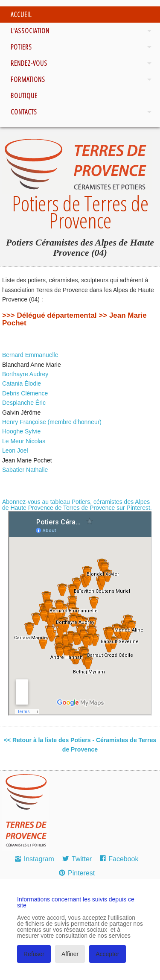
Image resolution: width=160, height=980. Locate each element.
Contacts (24, 112)
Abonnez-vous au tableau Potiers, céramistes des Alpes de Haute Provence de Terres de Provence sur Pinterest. (77, 505)
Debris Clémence (25, 393)
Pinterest (81, 873)
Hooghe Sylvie (21, 431)
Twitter (82, 859)
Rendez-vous (29, 63)
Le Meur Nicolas (24, 441)
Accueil (21, 15)
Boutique (24, 96)
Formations (28, 79)
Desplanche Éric (24, 403)
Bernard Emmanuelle (30, 355)
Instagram (39, 859)
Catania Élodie (22, 383)
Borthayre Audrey (25, 374)
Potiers (21, 47)
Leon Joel (15, 451)
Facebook (123, 859)
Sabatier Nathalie (25, 470)
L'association (30, 31)
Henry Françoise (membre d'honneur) (52, 422)
